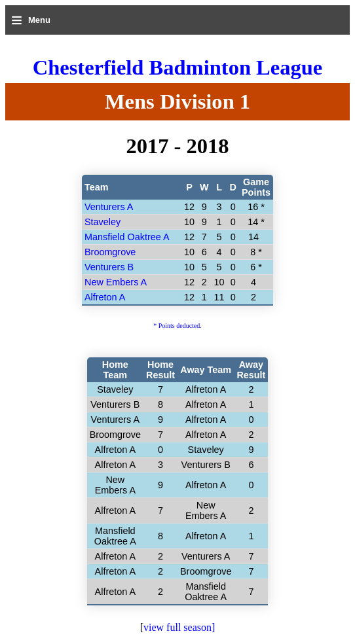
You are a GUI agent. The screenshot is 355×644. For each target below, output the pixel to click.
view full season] (179, 627)
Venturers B (109, 267)
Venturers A (109, 207)
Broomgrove (110, 252)
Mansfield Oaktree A (127, 237)
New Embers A (116, 282)
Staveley (103, 222)
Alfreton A (105, 297)
